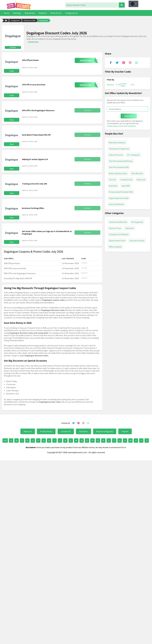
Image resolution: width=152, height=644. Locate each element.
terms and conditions (127, 125)
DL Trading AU (133, 154)
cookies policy (112, 125)
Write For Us (56, 13)
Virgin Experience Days (119, 197)
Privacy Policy (46, 431)
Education (130, 228)
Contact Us (66, 431)
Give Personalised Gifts (119, 167)
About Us (28, 431)
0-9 (5, 440)
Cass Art (112, 179)
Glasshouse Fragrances (119, 148)
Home (7, 13)
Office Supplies (115, 246)
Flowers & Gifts (30, 20)
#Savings (17, 13)
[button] (133, 4)
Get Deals (87, 110)
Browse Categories (105, 431)
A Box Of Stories (116, 154)
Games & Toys (115, 228)
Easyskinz (113, 185)
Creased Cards (126, 179)
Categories (71, 13)
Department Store (117, 240)
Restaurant (30, 13)
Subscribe (129, 115)
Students (43, 13)
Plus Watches (137, 173)
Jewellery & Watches (118, 221)
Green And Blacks (116, 204)
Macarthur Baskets (117, 142)
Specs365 (126, 185)
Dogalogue (44, 20)
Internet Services (137, 240)
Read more (33, 41)
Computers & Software (119, 234)
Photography (137, 221)
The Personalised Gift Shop (121, 160)
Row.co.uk (141, 179)
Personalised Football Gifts (121, 191)
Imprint (125, 431)
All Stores (83, 431)
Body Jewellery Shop (118, 173)
